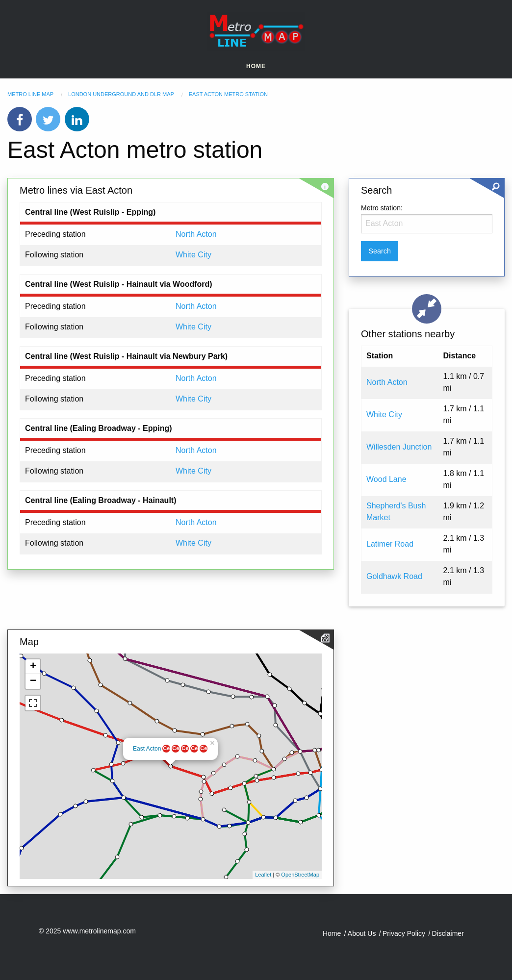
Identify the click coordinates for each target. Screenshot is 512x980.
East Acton (147, 749)
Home (256, 66)
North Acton (196, 234)
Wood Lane (386, 479)
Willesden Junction (399, 447)
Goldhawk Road (394, 576)
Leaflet (263, 875)
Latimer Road (390, 544)
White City (193, 255)
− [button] (33, 681)
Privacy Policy (404, 933)
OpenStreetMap (300, 875)
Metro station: (382, 208)
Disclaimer (448, 933)
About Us (362, 933)
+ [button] (33, 667)
